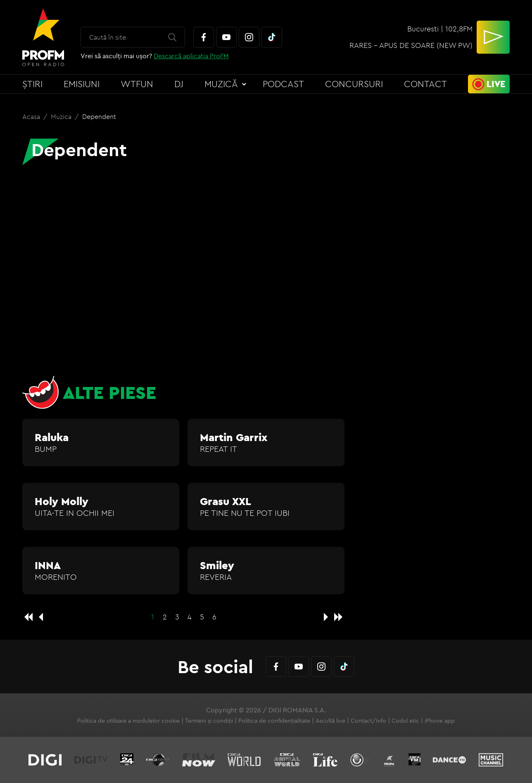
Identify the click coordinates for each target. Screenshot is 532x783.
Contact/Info (368, 721)
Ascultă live (330, 721)
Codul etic (405, 721)
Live (496, 84)
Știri (32, 84)
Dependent (99, 116)
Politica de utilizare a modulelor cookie (128, 721)
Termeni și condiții (209, 721)
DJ (179, 84)
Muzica (62, 116)
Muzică (221, 84)
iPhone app (440, 721)
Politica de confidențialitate (274, 721)
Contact (425, 84)
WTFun (137, 84)
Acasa (32, 116)
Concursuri (354, 84)
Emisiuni (82, 84)
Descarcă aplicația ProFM (191, 56)
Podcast (283, 84)
